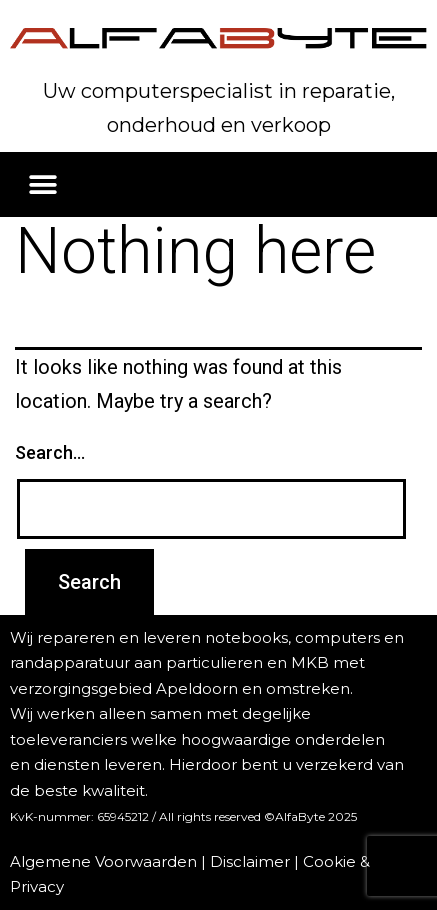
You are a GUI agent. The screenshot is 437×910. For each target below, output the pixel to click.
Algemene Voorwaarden (103, 861)
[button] (42, 184)
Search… (50, 452)
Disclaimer (250, 861)
